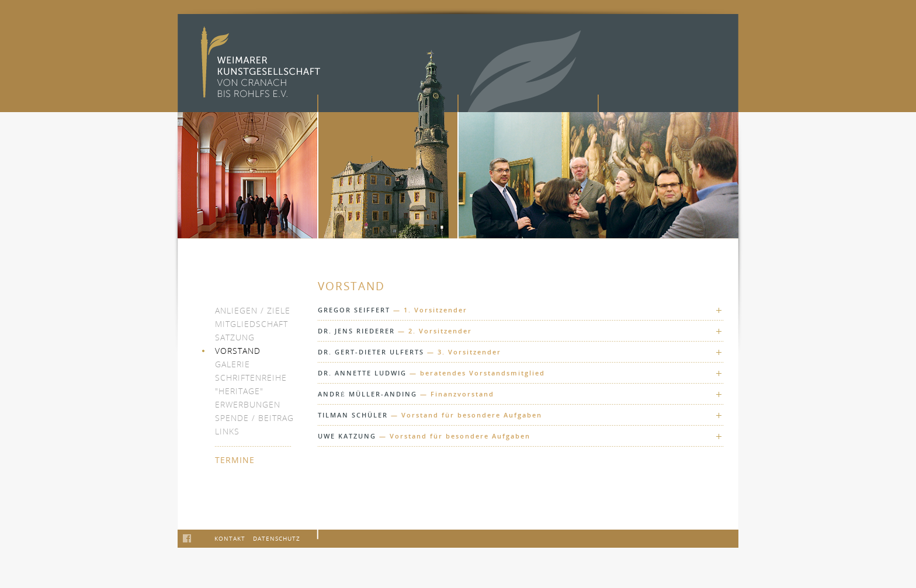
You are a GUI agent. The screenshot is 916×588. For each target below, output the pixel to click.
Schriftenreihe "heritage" (251, 384)
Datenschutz (277, 538)
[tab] (521, 310)
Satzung (235, 337)
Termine (235, 460)
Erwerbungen (248, 404)
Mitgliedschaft (251, 324)
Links (227, 431)
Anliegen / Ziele (253, 310)
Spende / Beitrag (254, 418)
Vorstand (238, 351)
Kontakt (230, 538)
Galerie (233, 364)
